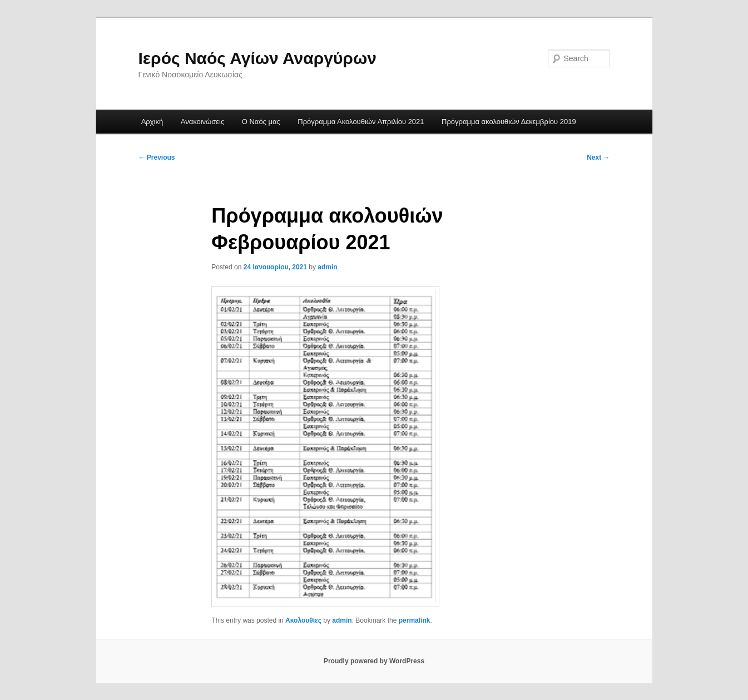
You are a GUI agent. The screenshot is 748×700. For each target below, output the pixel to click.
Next (598, 157)
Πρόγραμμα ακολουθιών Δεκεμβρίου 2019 (509, 122)
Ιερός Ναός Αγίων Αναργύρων (257, 58)
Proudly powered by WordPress (374, 661)
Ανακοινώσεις (203, 122)
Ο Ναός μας (261, 122)
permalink (415, 620)
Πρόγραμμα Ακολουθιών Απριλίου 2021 (361, 122)
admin (327, 267)
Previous (157, 157)
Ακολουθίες (303, 620)
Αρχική (152, 122)
